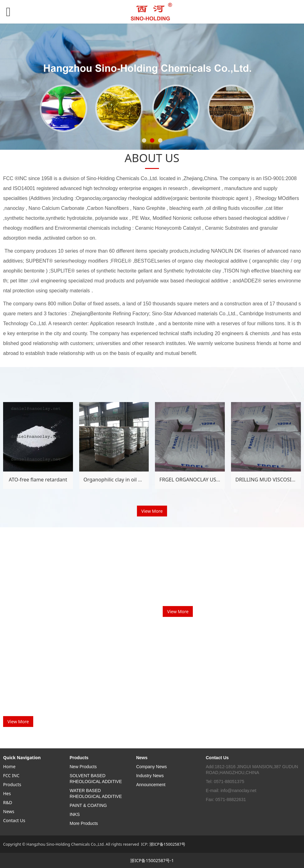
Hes (7, 793)
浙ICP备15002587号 (167, 844)
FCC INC (11, 775)
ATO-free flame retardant (38, 480)
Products (12, 784)
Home (9, 766)
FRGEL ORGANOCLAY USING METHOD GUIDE (212, 480)
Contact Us (14, 820)
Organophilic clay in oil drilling (119, 480)
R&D (8, 802)
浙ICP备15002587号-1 (152, 860)
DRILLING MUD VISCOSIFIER (268, 480)
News (9, 811)
